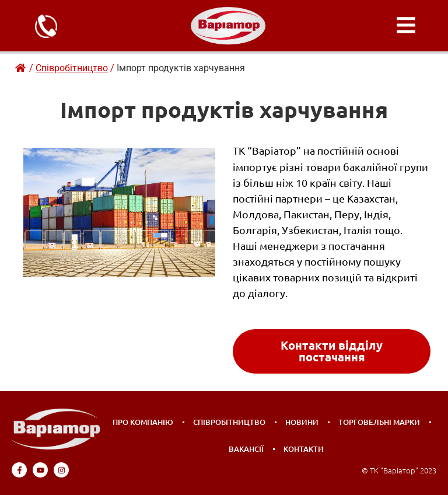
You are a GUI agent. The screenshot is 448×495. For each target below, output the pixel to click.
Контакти (304, 449)
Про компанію (143, 422)
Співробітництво (229, 422)
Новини (302, 422)
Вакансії (246, 449)
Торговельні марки (379, 422)
